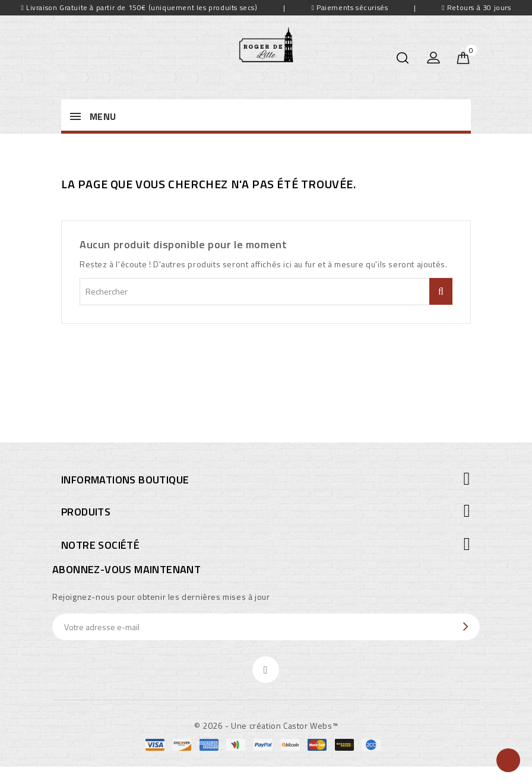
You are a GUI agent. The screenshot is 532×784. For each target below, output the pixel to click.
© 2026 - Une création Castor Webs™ (266, 725)
